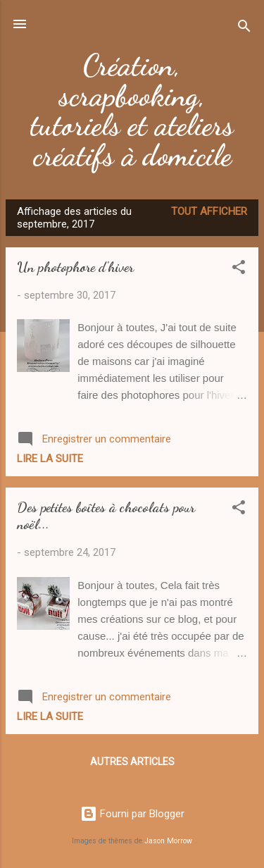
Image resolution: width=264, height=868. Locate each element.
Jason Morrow (168, 841)
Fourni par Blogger (132, 814)
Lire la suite (50, 459)
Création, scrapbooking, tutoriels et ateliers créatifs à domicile (132, 110)
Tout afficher (209, 211)
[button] (239, 269)
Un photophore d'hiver (75, 267)
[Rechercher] (244, 29)
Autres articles (132, 762)
